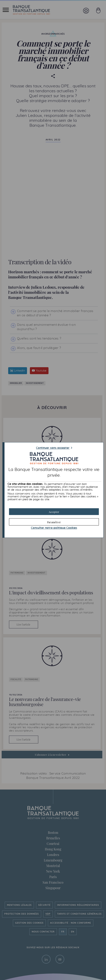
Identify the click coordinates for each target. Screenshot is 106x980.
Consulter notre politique (54, 528)
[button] (54, 512)
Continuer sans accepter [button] (53, 448)
